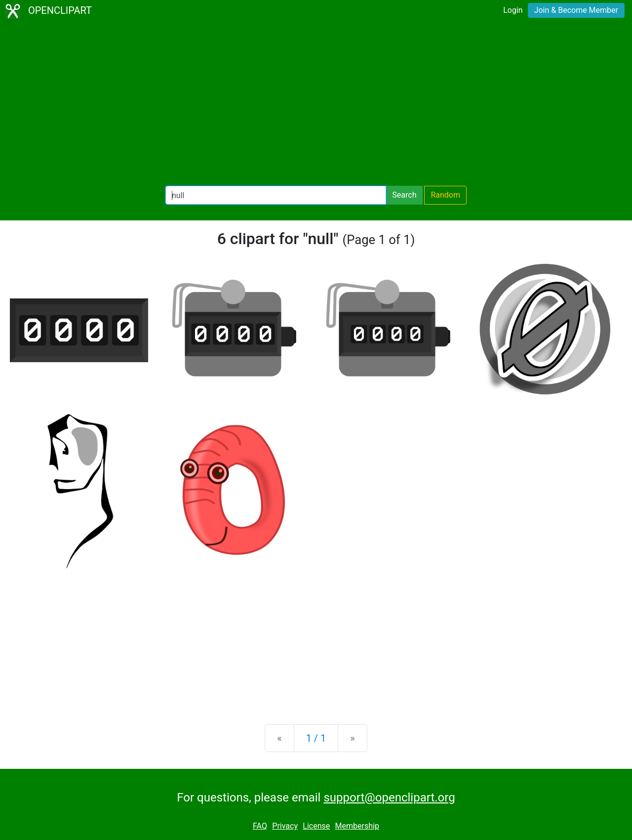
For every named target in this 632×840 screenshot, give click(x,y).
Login (513, 10)
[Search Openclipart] (276, 195)
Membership (357, 826)
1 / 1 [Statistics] (316, 738)
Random (445, 195)
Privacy (285, 826)
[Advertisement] (316, 104)
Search (404, 195)
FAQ (260, 826)
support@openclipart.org (389, 798)
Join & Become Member (576, 10)
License (316, 826)
